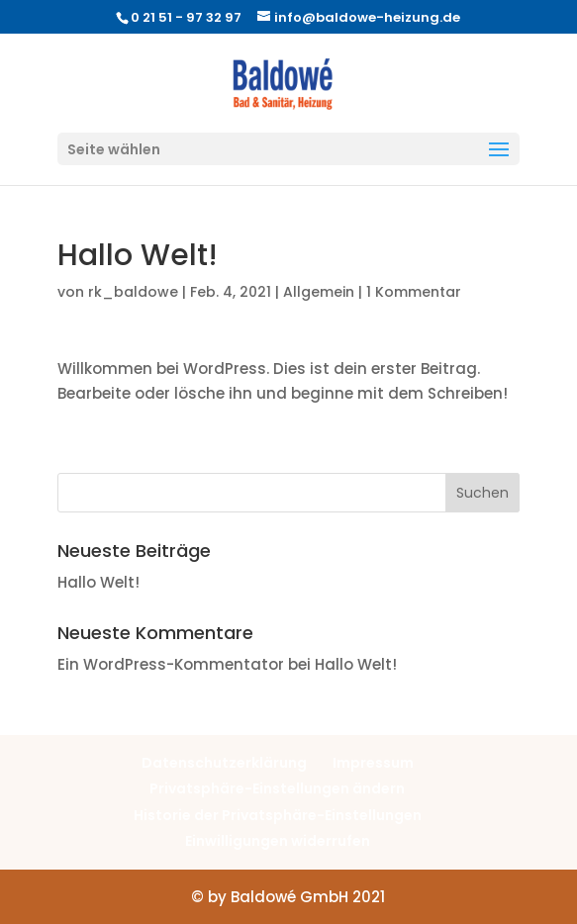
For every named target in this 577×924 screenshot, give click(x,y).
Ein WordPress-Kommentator (171, 664)
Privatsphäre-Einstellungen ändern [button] (277, 788)
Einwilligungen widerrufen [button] (278, 841)
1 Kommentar (414, 292)
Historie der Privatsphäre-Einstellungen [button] (278, 815)
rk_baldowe (133, 292)
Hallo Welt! (98, 582)
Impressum (373, 763)
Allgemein (319, 292)
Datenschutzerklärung (224, 763)
